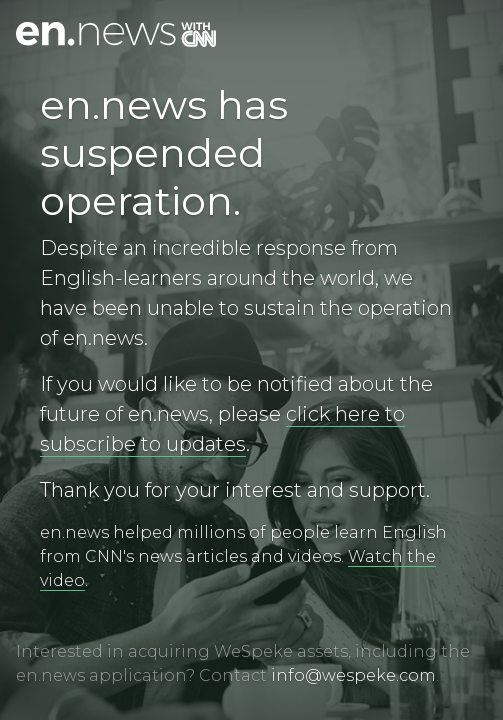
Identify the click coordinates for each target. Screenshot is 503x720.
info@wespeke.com (353, 675)
